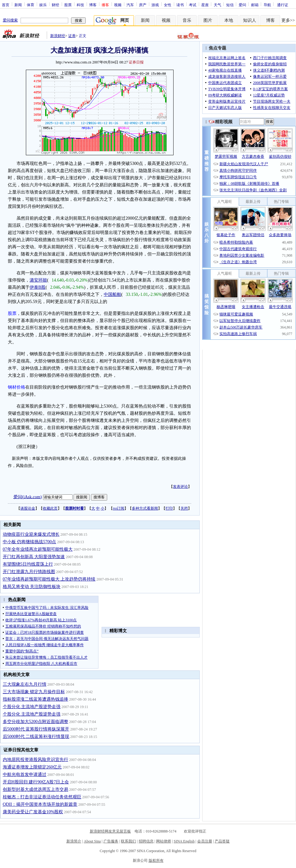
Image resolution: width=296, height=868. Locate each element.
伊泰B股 (38, 287)
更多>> (288, 20)
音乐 (187, 20)
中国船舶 (112, 294)
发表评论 (180, 487)
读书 (180, 5)
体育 (31, 5)
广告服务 (111, 841)
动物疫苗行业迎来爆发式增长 (31, 534)
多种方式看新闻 (145, 508)
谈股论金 (28, 508)
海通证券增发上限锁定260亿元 (32, 767)
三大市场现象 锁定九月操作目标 (34, 692)
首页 (6, 5)
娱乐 (43, 5)
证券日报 (136, 62)
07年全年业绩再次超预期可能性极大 (38, 549)
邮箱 (255, 5)
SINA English (184, 841)
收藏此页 (50, 508)
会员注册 (205, 841)
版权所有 (156, 861)
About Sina (92, 841)
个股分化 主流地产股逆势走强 (32, 707)
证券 (72, 36)
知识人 (250, 20)
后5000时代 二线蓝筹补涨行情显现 (36, 737)
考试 (193, 5)
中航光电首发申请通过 (25, 775)
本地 (229, 20)
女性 (168, 5)
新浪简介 (74, 841)
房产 (143, 5)
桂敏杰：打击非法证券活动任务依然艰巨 (42, 797)
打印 (169, 508)
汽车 (130, 5)
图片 (208, 20)
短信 (230, 5)
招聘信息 (146, 841)
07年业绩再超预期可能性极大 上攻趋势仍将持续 (49, 579)
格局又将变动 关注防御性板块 (32, 587)
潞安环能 (38, 280)
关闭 (184, 508)
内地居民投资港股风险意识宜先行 (36, 760)
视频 (118, 5)
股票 (68, 5)
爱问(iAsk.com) (28, 497)
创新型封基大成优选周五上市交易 (36, 789)
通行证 (283, 5)
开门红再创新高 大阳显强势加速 (34, 557)
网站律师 (164, 841)
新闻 (18, 5)
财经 (55, 5)
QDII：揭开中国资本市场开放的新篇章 (40, 804)
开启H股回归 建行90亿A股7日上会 (36, 782)
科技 (80, 5)
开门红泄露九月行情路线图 (29, 572)
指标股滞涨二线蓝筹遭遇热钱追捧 (36, 699)
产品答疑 (222, 841)
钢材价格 (17, 387)
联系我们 (128, 841)
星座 (205, 5)
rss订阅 (119, 508)
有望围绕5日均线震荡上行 (28, 564)
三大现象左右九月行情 (25, 684)
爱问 (242, 5)
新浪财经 (58, 36)
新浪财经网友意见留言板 (110, 831)
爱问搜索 (10, 20)
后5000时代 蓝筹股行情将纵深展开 (36, 729)
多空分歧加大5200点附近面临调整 (36, 722)
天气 (217, 5)
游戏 (155, 5)
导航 (267, 5)
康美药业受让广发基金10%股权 (33, 812)
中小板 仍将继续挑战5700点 (30, 542)
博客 (93, 5)
